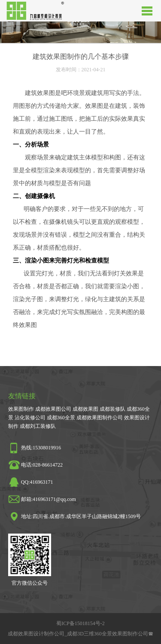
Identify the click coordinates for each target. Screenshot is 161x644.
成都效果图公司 (53, 409)
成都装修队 (112, 409)
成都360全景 (61, 418)
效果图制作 (21, 409)
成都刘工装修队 (38, 426)
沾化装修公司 (30, 418)
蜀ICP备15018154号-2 (80, 623)
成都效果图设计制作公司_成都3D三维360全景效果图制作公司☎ (80, 634)
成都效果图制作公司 (100, 418)
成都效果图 (85, 409)
